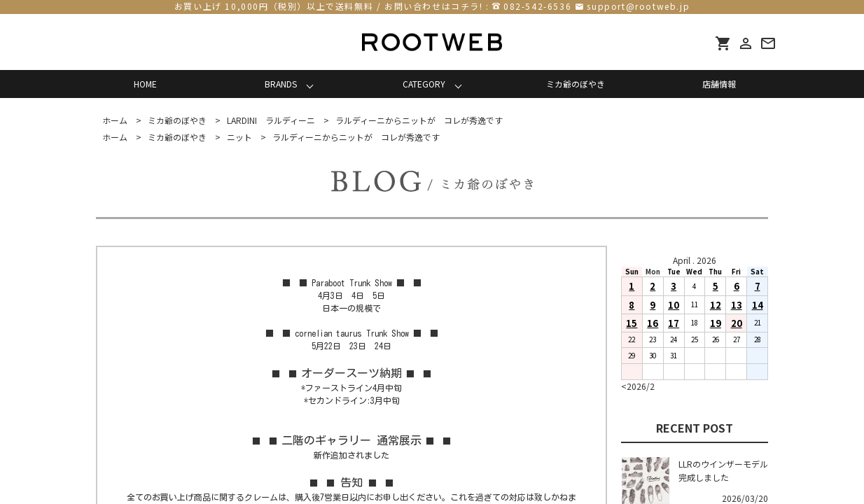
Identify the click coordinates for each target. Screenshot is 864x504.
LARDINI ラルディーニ (271, 120)
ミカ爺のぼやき (576, 84)
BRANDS (281, 84)
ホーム (115, 120)
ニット (239, 137)
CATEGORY (424, 84)
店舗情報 (719, 84)
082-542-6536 (537, 6)
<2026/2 (638, 386)
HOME (145, 84)
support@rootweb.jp (638, 6)
